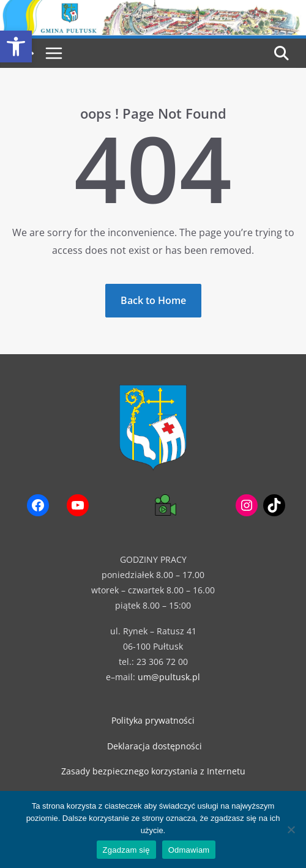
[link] (16, 46)
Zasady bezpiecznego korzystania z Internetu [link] (153, 771)
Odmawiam (189, 850)
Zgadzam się (126, 850)
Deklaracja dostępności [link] (155, 746)
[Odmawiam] (291, 829)
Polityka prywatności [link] (153, 720)
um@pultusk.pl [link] (169, 677)
